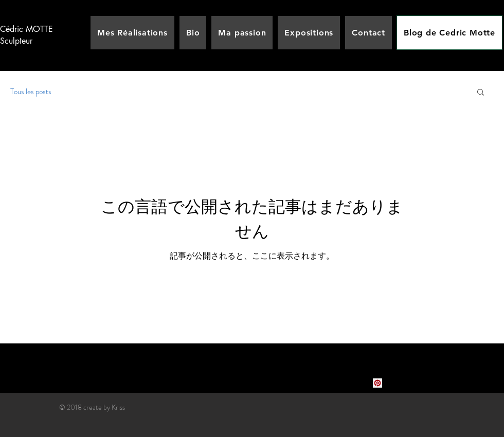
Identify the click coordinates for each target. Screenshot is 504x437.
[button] (481, 93)
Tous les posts (31, 92)
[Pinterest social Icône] (377, 383)
